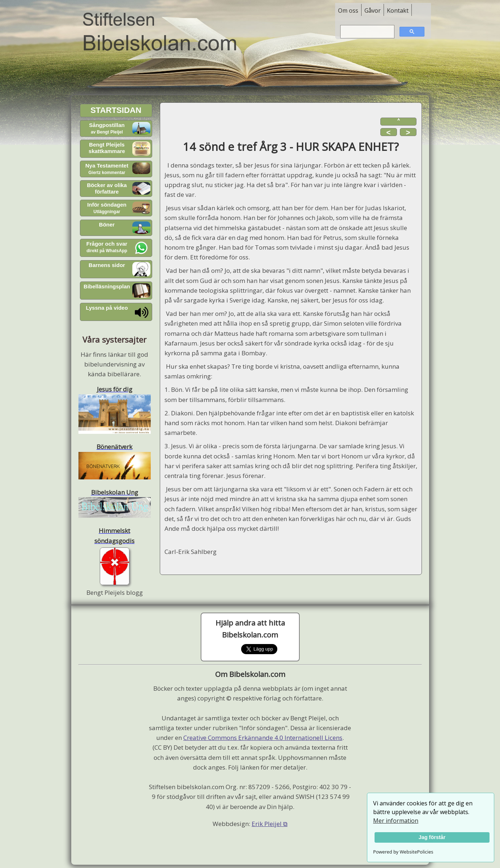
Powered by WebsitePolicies (403, 852)
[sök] (367, 32)
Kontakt (398, 10)
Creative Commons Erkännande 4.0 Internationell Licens (263, 738)
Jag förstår (432, 837)
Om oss (348, 10)
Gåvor (373, 10)
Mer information (396, 821)
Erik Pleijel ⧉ (270, 824)
